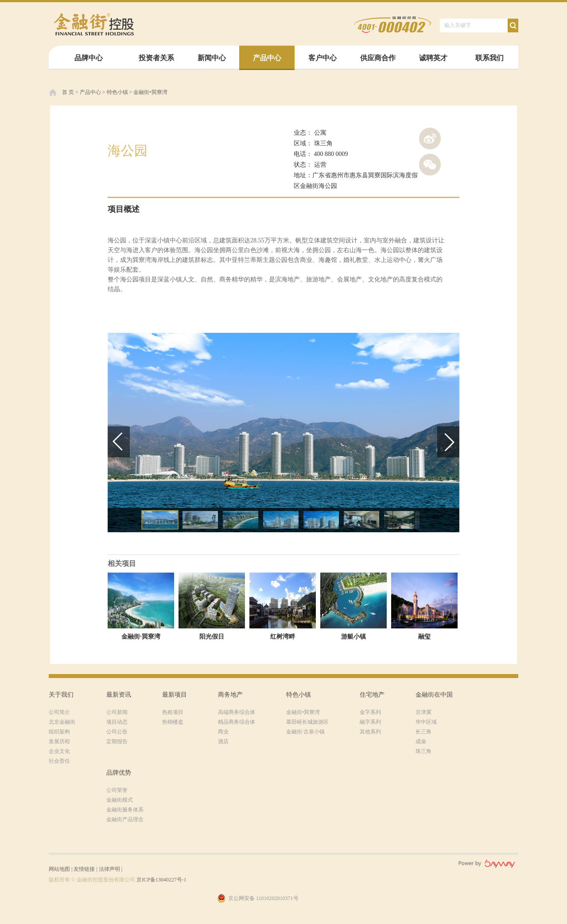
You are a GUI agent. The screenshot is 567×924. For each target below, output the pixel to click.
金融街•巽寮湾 (150, 92)
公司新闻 (117, 712)
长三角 (423, 732)
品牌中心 (89, 58)
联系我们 (489, 58)
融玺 (424, 637)
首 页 (68, 92)
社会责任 (59, 761)
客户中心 (322, 58)
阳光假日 (212, 637)
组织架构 (59, 732)
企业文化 (59, 751)
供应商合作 (378, 58)
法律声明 (109, 869)
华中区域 (426, 722)
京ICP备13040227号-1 (161, 880)
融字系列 (370, 722)
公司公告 (117, 732)
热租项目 (173, 712)
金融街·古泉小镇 (305, 732)
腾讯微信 (430, 165)
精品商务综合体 (237, 722)
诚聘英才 (433, 58)
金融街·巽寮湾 (141, 637)
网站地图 (59, 869)
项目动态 (117, 722)
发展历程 (59, 741)
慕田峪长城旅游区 (307, 722)
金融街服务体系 (125, 810)
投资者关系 (156, 58)
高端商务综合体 (237, 712)
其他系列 (370, 732)
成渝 (421, 741)
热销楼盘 (173, 722)
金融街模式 (120, 800)
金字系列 (370, 712)
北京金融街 (62, 722)
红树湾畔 (283, 637)
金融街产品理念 (125, 819)
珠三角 (423, 751)
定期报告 (117, 741)
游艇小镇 (353, 637)
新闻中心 (212, 58)
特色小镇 (117, 92)
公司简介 (59, 712)
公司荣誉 (117, 790)
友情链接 (84, 869)
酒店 (223, 741)
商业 (223, 732)
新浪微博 (430, 138)
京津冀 (423, 712)
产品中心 (267, 58)
